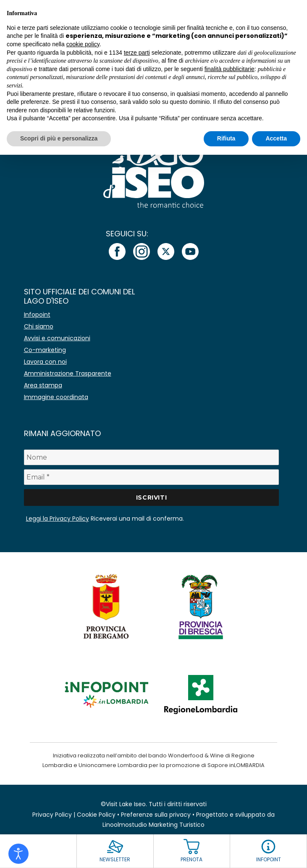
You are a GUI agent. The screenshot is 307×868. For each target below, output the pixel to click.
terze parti (137, 53)
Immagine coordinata (56, 397)
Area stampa (43, 385)
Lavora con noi (45, 362)
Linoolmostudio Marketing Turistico (153, 825)
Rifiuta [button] (226, 138)
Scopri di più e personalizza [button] (59, 138)
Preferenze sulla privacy (156, 815)
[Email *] (152, 477)
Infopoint (37, 315)
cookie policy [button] (83, 44)
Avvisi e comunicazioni (57, 338)
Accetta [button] (276, 138)
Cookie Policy (96, 815)
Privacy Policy (52, 815)
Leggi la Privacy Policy (58, 519)
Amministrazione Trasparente (68, 373)
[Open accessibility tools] (18, 854)
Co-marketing (45, 350)
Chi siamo (39, 326)
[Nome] (152, 457)
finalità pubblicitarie (230, 69)
